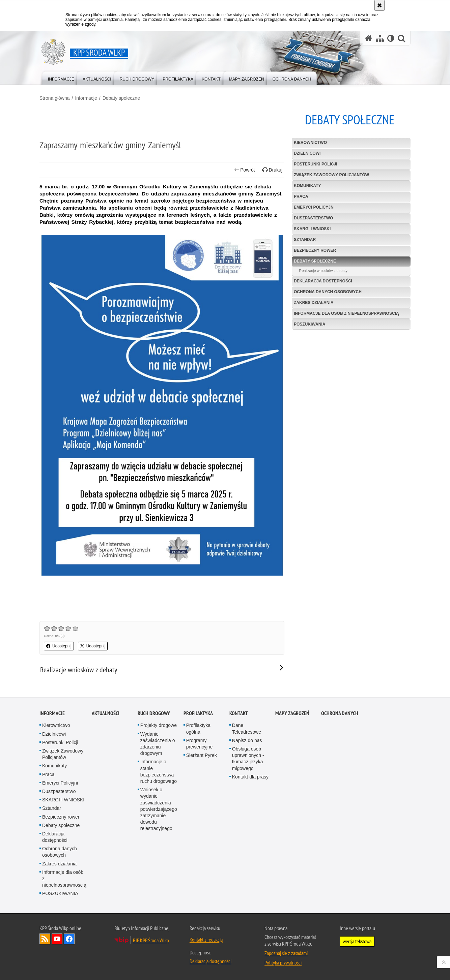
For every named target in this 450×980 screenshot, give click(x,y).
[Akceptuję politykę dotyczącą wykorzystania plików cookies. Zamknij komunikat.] (379, 5)
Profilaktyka (198, 713)
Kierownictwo (310, 143)
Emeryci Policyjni (314, 207)
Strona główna (55, 98)
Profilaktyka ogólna (198, 728)
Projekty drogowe (159, 725)
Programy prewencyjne (200, 744)
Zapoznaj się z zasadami (286, 953)
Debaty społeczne (121, 98)
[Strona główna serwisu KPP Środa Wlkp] (369, 38)
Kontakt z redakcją (206, 940)
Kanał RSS (45, 939)
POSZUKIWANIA (310, 324)
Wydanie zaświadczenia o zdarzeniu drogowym (158, 744)
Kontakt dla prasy (250, 777)
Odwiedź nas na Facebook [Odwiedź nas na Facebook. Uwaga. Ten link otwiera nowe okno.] (69, 939)
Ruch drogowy (154, 713)
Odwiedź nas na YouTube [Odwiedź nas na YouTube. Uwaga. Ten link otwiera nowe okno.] (57, 939)
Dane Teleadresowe (247, 728)
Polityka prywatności (283, 962)
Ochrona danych (340, 713)
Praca (301, 196)
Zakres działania (314, 303)
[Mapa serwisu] (380, 38)
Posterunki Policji (316, 164)
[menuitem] (61, 78)
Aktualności (106, 713)
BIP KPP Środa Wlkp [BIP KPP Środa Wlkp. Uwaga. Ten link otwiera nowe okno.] (151, 940)
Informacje (86, 98)
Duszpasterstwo (313, 218)
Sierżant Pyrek (202, 755)
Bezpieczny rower (315, 250)
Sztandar (305, 240)
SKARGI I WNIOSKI (312, 229)
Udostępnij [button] (59, 646)
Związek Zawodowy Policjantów (331, 175)
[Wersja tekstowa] (391, 38)
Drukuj (272, 170)
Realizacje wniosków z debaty (323, 271)
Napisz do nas (247, 740)
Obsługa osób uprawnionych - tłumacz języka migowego (248, 759)
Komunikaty (307, 186)
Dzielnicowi (307, 153)
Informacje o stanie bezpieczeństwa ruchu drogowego (159, 771)
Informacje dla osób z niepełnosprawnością (346, 313)
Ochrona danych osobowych (328, 292)
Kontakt (239, 713)
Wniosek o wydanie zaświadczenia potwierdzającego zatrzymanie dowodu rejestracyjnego (159, 809)
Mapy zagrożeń (292, 713)
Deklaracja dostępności (323, 281)
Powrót (245, 170)
